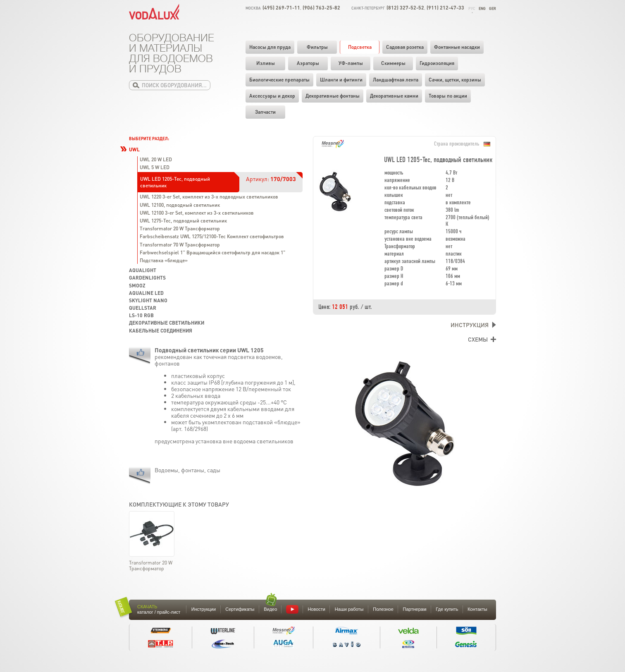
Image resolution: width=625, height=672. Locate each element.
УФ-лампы (351, 63)
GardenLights (147, 278)
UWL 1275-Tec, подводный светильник (183, 221)
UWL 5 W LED (155, 167)
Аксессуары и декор (272, 96)
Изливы (266, 63)
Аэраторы (308, 63)
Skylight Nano (148, 300)
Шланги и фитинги (341, 80)
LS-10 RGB (141, 315)
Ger (493, 8)
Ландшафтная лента (396, 80)
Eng (482, 8)
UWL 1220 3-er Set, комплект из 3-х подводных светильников (209, 197)
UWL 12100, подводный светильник (180, 205)
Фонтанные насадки (457, 47)
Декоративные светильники (167, 323)
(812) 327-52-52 (405, 8)
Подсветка (360, 47)
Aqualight (143, 270)
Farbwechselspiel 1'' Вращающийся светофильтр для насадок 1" (212, 252)
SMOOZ (137, 286)
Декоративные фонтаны (333, 96)
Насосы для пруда (270, 47)
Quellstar (143, 308)
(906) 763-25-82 (321, 8)
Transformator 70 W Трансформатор (180, 245)
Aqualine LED (146, 293)
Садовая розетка (405, 47)
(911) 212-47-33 (445, 8)
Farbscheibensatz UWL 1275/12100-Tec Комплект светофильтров (212, 236)
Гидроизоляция (437, 63)
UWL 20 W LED (156, 159)
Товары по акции (448, 96)
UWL (134, 149)
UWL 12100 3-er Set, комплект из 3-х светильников (197, 213)
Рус (472, 8)
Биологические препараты (279, 80)
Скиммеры (393, 63)
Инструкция (470, 325)
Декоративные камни (394, 96)
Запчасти (265, 112)
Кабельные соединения (161, 331)
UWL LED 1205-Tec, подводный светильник (175, 182)
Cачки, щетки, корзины (455, 80)
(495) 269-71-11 (281, 8)
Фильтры (317, 47)
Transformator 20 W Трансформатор (180, 228)
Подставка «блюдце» (164, 260)
